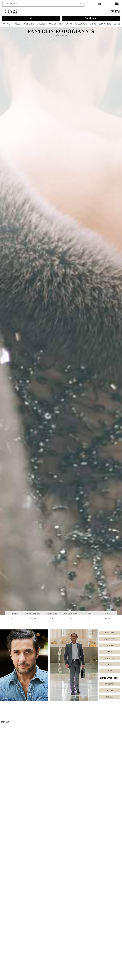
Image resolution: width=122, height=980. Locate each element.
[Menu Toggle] (117, 4)
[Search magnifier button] (81, 4)
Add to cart (110, 640)
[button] (110, 665)
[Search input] (41, 4)
